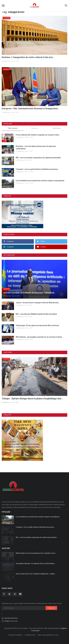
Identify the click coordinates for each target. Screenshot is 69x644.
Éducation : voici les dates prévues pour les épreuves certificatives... (36, 147)
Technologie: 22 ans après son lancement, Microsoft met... (38, 325)
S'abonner (51, 608)
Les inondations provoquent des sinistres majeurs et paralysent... (41, 181)
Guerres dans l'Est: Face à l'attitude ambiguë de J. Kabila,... (36, 574)
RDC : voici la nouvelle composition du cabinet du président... (39, 158)
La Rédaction (6, 61)
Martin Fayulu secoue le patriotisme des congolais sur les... (36, 553)
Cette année (56, 128)
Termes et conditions (16, 635)
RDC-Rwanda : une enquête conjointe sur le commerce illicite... (39, 337)
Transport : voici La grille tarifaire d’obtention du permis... (38, 169)
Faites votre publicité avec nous (48, 635)
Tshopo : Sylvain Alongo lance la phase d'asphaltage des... (32, 399)
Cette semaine (13, 128)
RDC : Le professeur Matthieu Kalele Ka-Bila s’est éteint (36, 314)
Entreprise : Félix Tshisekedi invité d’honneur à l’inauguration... (31, 109)
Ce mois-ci (34, 128)
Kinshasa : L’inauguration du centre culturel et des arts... (28, 57)
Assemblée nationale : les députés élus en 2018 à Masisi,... (36, 563)
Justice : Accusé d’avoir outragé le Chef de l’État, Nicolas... (38, 303)
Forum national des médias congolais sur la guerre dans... (38, 135)
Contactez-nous (30, 635)
